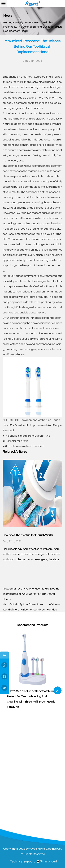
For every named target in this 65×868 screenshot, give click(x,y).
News (16, 23)
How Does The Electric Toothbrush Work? (28, 535)
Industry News (30, 23)
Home (7, 23)
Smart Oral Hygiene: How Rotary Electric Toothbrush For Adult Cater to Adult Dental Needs (31, 594)
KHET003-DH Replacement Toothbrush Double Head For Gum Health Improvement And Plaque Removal (32, 425)
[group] (32, 670)
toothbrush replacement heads (33, 328)
